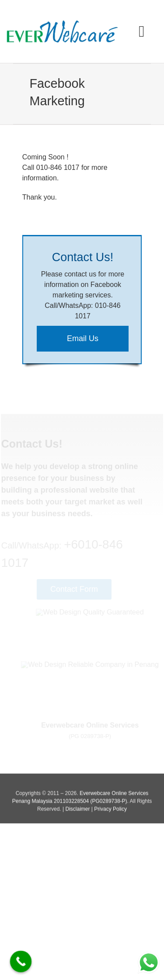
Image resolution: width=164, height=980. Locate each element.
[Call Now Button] (21, 962)
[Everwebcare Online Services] (62, 23)
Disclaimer (77, 811)
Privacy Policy (110, 811)
